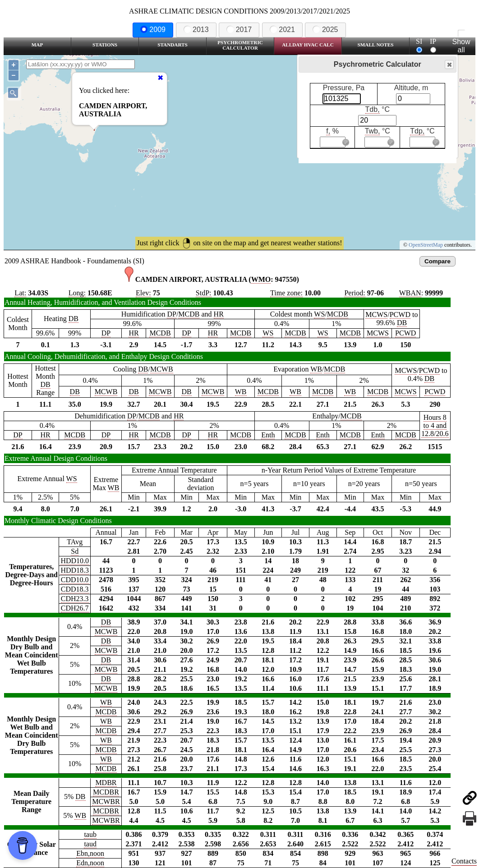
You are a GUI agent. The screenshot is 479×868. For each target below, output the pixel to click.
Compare (438, 261)
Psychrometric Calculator (240, 45)
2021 (282, 30)
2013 (196, 30)
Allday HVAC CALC (308, 45)
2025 (325, 30)
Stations (105, 45)
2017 (239, 30)
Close (449, 65)
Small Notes (376, 45)
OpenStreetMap (426, 245)
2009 (153, 30)
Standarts (173, 45)
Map (37, 45)
